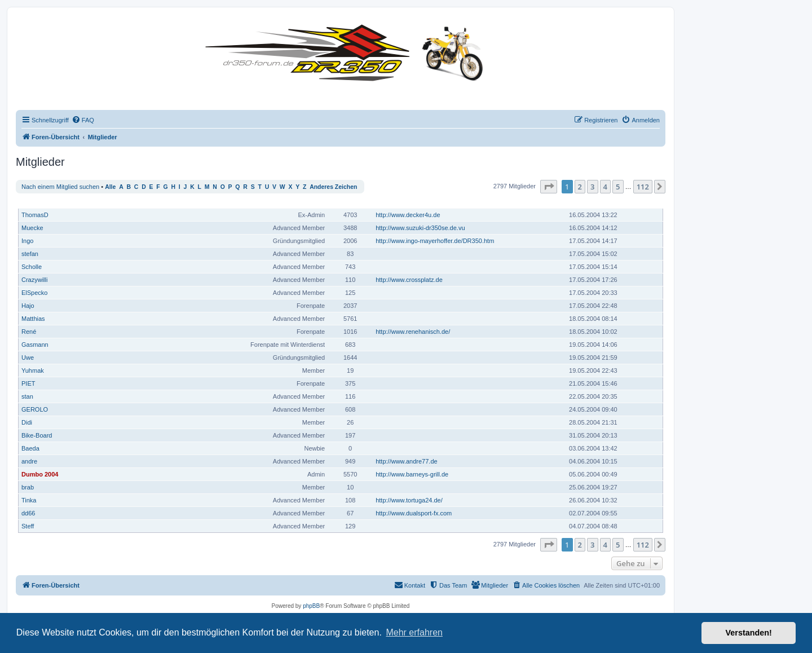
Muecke (32, 228)
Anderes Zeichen (333, 187)
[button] (549, 187)
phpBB (311, 606)
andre (29, 461)
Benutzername (44, 202)
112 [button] (643, 187)
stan (27, 396)
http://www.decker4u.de (408, 215)
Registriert (587, 202)
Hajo (28, 306)
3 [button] (592, 187)
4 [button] (605, 187)
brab (28, 487)
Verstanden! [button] (749, 633)
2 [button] (580, 187)
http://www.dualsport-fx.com (414, 513)
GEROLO (35, 409)
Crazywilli (34, 280)
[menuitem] (83, 120)
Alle (110, 187)
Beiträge (351, 202)
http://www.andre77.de (406, 461)
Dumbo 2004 (40, 474)
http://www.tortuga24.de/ (409, 500)
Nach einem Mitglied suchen (60, 187)
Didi (27, 422)
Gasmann (35, 345)
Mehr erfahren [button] (414, 632)
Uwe (28, 358)
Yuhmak (33, 370)
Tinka (29, 500)
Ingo (27, 241)
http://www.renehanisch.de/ (413, 332)
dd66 (28, 513)
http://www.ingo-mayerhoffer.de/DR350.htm (435, 241)
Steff (28, 526)
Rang (319, 202)
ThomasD (35, 215)
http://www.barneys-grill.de (412, 474)
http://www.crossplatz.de (409, 280)
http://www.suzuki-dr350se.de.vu (420, 228)
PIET (28, 383)
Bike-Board (37, 435)
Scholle (32, 267)
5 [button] (618, 187)
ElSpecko (34, 293)
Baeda (30, 448)
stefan (30, 254)
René (29, 332)
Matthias (33, 319)
